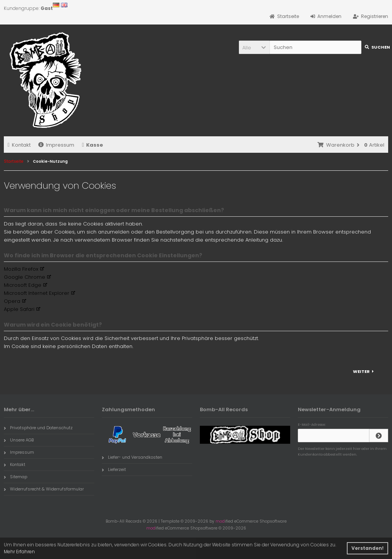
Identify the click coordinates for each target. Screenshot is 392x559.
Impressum (56, 145)
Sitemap (16, 477)
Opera (12, 301)
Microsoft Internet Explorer (37, 293)
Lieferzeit (114, 469)
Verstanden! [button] (367, 548)
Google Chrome (24, 277)
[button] (254, 47)
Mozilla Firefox (21, 269)
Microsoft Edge (23, 285)
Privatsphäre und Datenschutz (38, 428)
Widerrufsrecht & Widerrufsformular (44, 489)
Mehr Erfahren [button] (19, 552)
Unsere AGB (19, 440)
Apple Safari (19, 309)
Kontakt (19, 145)
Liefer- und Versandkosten (132, 457)
